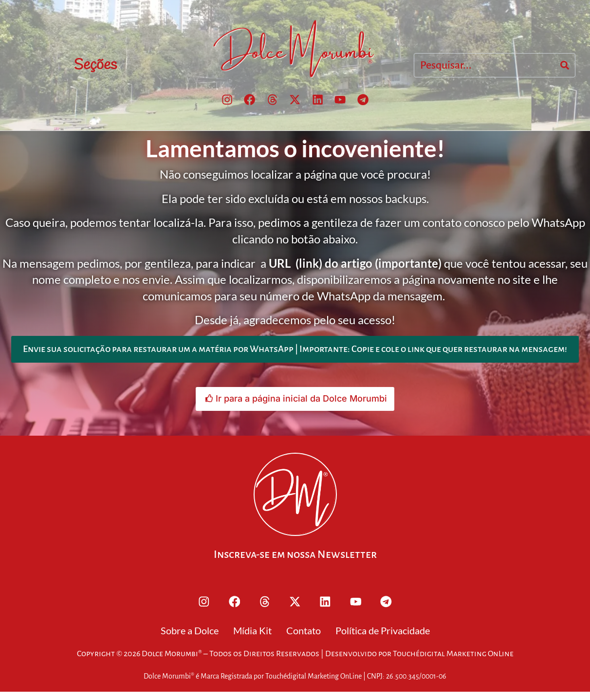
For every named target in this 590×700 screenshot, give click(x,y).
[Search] (565, 66)
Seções (95, 66)
